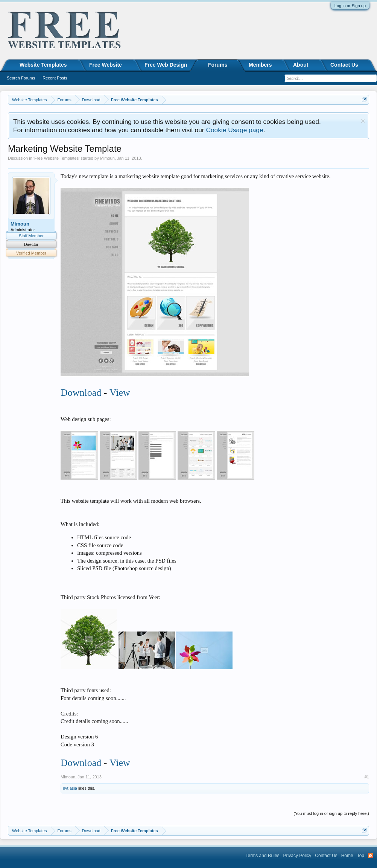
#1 (367, 777)
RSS (371, 856)
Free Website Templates (56, 158)
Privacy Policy (297, 856)
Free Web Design (166, 65)
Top (361, 856)
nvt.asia (70, 788)
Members (260, 65)
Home (347, 856)
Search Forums (21, 78)
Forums (218, 65)
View (120, 393)
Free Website (106, 65)
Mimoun (107, 158)
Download (81, 393)
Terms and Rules (263, 856)
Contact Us (344, 65)
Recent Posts (55, 78)
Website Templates (43, 65)
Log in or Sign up (350, 6)
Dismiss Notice (363, 121)
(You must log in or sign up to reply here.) (331, 813)
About (301, 65)
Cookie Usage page (234, 130)
